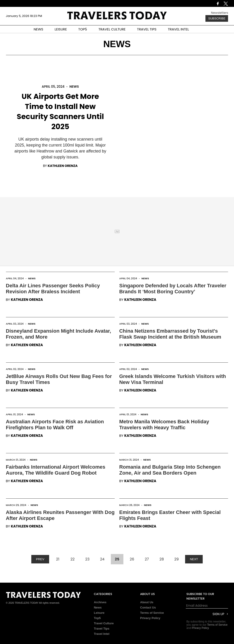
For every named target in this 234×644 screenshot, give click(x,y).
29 (177, 559)
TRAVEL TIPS (147, 29)
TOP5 (83, 29)
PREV (40, 559)
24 (102, 559)
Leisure (99, 613)
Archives (100, 602)
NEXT (194, 559)
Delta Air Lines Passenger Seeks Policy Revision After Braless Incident (53, 289)
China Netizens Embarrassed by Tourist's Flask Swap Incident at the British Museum (170, 334)
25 (117, 559)
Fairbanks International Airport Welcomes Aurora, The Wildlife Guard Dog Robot (56, 470)
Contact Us (148, 607)
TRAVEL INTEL (178, 29)
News (74, 87)
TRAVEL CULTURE (112, 29)
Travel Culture (104, 623)
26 (132, 559)
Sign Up (218, 614)
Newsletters (219, 13)
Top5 (97, 618)
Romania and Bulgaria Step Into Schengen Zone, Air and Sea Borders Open (170, 470)
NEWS (38, 29)
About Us (147, 602)
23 (87, 559)
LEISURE (61, 29)
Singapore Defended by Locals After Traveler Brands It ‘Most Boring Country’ (173, 289)
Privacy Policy (150, 618)
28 (162, 559)
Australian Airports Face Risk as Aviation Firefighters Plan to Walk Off (55, 425)
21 (58, 559)
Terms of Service (152, 613)
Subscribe (217, 18)
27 (147, 559)
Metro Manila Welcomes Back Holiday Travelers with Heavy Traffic (164, 425)
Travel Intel (102, 634)
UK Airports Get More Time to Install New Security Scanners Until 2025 (60, 111)
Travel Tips (102, 629)
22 (72, 559)
